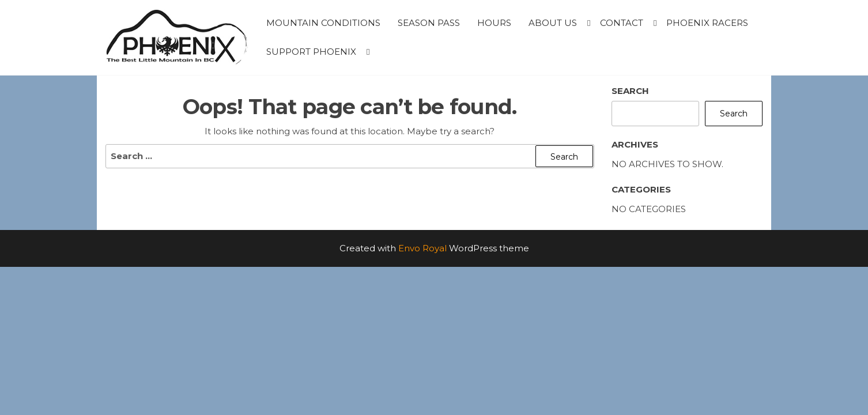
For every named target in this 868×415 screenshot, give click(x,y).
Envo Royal (422, 248)
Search (630, 91)
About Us (553, 23)
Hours (494, 23)
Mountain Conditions (323, 23)
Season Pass (429, 23)
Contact (622, 23)
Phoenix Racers (707, 23)
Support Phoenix (311, 52)
